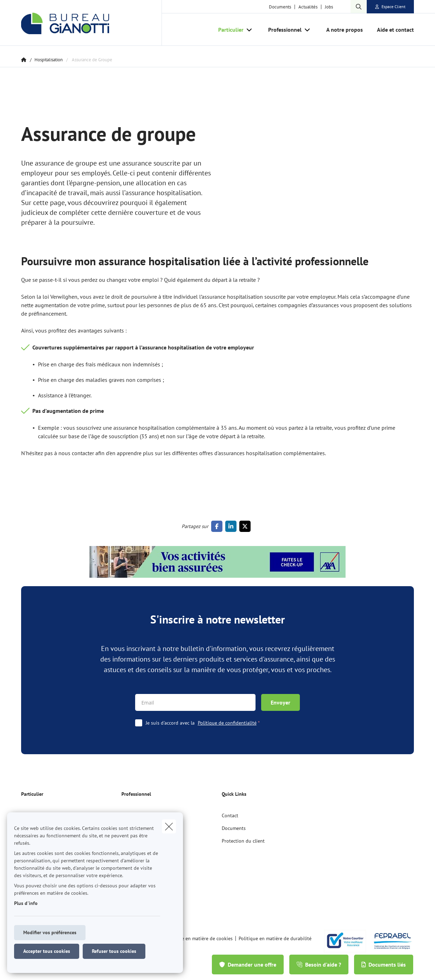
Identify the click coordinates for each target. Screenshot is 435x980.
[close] (169, 826)
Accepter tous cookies (47, 951)
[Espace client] (390, 7)
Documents (280, 7)
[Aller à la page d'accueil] (92, 23)
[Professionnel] (282, 30)
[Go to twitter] (246, 526)
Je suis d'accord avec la (205, 723)
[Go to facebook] (218, 526)
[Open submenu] (250, 30)
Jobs (329, 7)
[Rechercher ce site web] (359, 7)
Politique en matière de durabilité (275, 938)
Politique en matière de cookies (199, 938)
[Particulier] (228, 30)
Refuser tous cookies (114, 951)
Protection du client (243, 841)
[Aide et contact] (392, 30)
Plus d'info (26, 903)
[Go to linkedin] (232, 526)
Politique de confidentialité (227, 723)
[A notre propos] (345, 30)
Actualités (308, 7)
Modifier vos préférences (50, 932)
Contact (230, 815)
